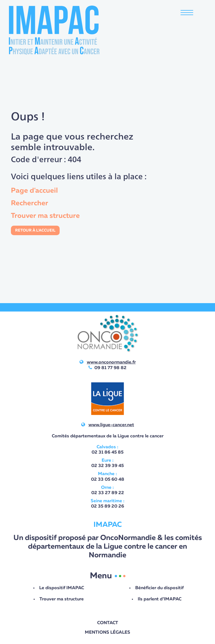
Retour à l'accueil (35, 230)
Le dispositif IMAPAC (62, 588)
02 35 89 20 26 (107, 506)
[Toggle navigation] (187, 13)
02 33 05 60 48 (108, 480)
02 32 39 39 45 (107, 466)
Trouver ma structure (45, 216)
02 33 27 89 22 (108, 493)
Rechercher (30, 203)
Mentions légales (107, 633)
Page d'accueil (34, 191)
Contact (108, 623)
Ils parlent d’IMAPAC (160, 599)
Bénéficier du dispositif (159, 588)
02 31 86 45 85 (107, 452)
